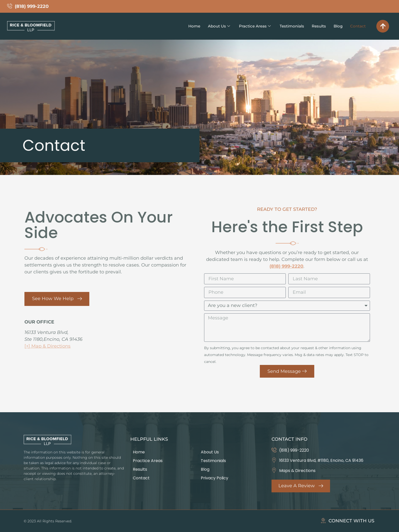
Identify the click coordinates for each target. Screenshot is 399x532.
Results (317, 26)
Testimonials (289, 26)
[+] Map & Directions (47, 345)
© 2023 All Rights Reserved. (48, 521)
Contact (357, 26)
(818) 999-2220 (286, 266)
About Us (212, 26)
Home (187, 26)
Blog (337, 26)
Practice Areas (250, 26)
